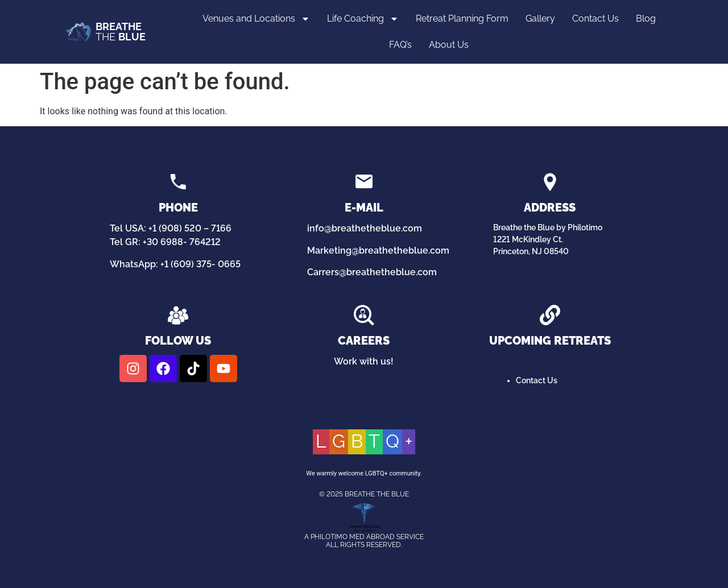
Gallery (540, 18)
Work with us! (364, 361)
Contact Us (595, 18)
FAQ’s (400, 45)
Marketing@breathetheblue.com (378, 250)
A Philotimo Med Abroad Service (364, 537)
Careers (364, 341)
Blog (646, 18)
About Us (449, 45)
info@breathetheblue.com (365, 228)
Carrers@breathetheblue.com (372, 272)
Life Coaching (363, 19)
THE (121, 32)
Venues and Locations (256, 19)
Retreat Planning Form (462, 18)
